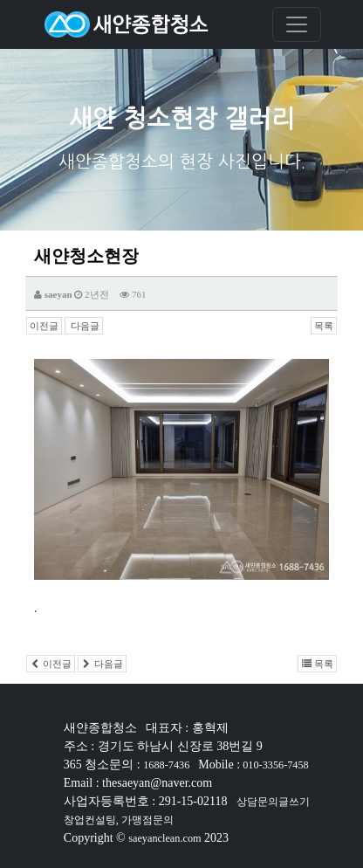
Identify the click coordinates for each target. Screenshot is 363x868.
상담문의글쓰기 (273, 802)
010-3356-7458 (274, 765)
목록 (324, 326)
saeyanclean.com (164, 838)
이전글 (44, 326)
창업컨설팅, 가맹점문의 (119, 820)
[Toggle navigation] (297, 24)
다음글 (84, 326)
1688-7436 (166, 765)
